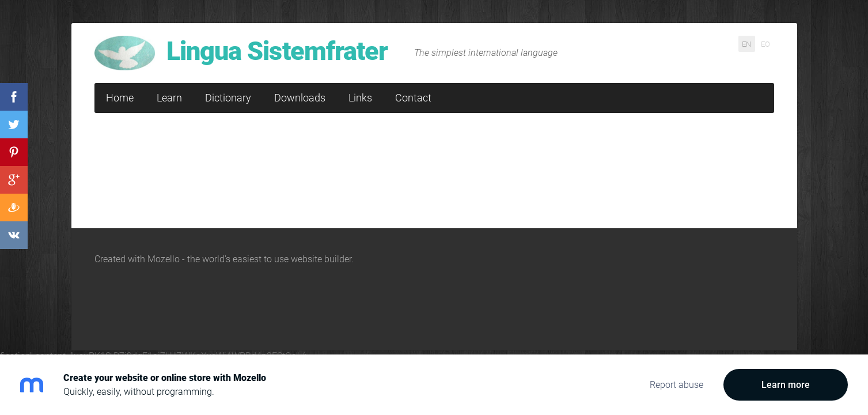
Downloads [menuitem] (300, 98)
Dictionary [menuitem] (228, 98)
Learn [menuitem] (169, 98)
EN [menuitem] (746, 44)
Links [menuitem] (360, 98)
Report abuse (676, 385)
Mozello (164, 259)
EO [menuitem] (765, 44)
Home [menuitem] (120, 98)
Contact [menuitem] (413, 98)
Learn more (786, 385)
